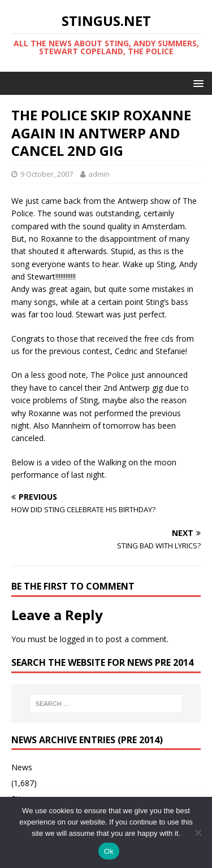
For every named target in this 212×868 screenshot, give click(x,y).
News (22, 767)
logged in (77, 639)
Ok (109, 851)
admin (99, 174)
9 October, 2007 (47, 174)
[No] (198, 832)
